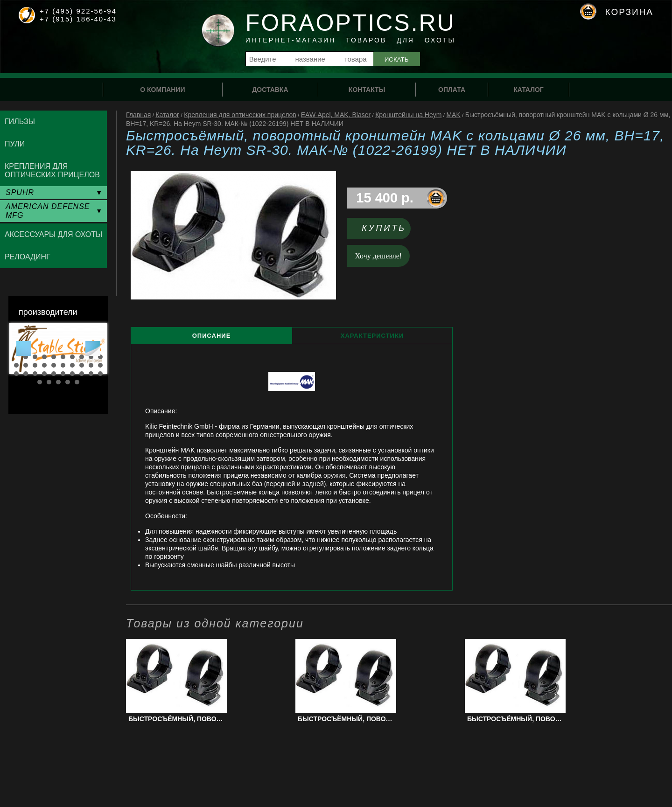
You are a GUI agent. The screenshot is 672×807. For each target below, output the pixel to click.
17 (72, 365)
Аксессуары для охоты (53, 234)
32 (49, 382)
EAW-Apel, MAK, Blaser (336, 115)
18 (82, 365)
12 (26, 365)
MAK (453, 115)
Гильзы (20, 122)
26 (63, 374)
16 (63, 365)
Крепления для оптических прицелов (240, 115)
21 (16, 374)
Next (93, 348)
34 (68, 382)
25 (54, 374)
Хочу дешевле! (379, 256)
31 (40, 382)
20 (100, 365)
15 (54, 365)
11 (16, 365)
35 (77, 382)
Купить (384, 228)
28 (82, 374)
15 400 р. (385, 198)
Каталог (167, 115)
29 (91, 374)
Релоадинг (28, 257)
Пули (15, 144)
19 (91, 365)
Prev (24, 348)
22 (26, 374)
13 (35, 365)
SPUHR (20, 192)
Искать (397, 59)
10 (100, 357)
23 (35, 374)
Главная (138, 115)
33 (58, 382)
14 (44, 365)
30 (100, 374)
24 (44, 374)
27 (72, 374)
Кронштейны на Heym (408, 115)
